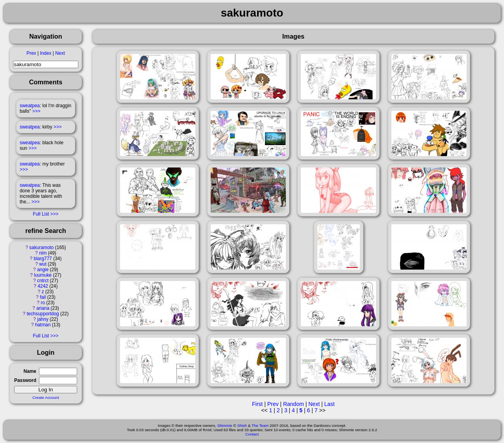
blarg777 (43, 259)
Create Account (46, 397)
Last (329, 404)
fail (43, 297)
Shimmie (225, 425)
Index (45, 53)
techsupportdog (43, 314)
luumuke (43, 275)
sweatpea (30, 106)
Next (60, 53)
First (257, 404)
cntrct (43, 281)
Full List (41, 214)
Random (294, 404)
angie (43, 270)
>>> (36, 111)
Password (25, 380)
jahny (43, 319)
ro (43, 303)
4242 (43, 286)
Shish (242, 425)
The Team (260, 425)
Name (30, 371)
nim (43, 253)
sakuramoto (41, 248)
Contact (252, 434)
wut (43, 264)
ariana (43, 308)
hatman (43, 325)
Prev (31, 53)
